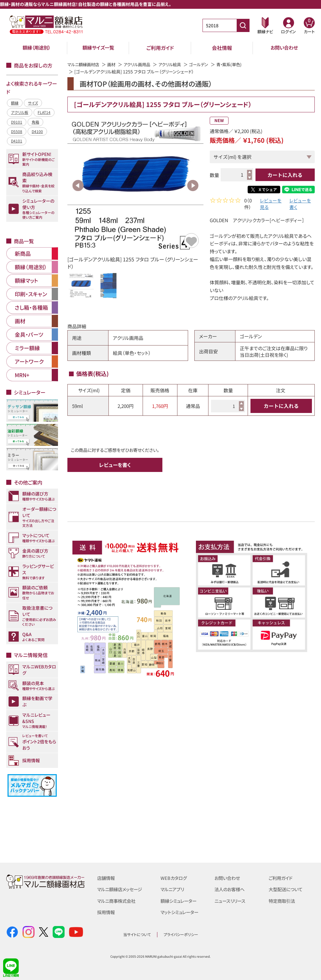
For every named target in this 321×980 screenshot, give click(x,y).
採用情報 (107, 912)
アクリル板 (20, 112)
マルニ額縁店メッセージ (121, 889)
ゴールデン (206, 64)
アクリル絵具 (175, 64)
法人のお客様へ (231, 889)
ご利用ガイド (160, 48)
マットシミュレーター (181, 912)
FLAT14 (44, 112)
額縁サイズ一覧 (98, 48)
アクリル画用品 (141, 64)
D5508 (17, 131)
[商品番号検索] (243, 25)
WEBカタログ (174, 878)
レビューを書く (300, 205)
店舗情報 (107, 878)
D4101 (17, 141)
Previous (78, 185)
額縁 (15, 103)
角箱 (35, 122)
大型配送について (287, 889)
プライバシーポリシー (181, 934)
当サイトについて (137, 934)
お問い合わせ (284, 48)
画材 (114, 64)
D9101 (17, 122)
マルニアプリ (173, 889)
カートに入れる (285, 175)
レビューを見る (271, 205)
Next (193, 185)
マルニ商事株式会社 (118, 900)
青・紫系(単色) (238, 64)
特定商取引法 (283, 900)
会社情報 (222, 48)
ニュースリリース (231, 900)
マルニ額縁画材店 (84, 64)
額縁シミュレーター (180, 900)
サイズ (33, 103)
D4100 (37, 131)
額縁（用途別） (37, 48)
